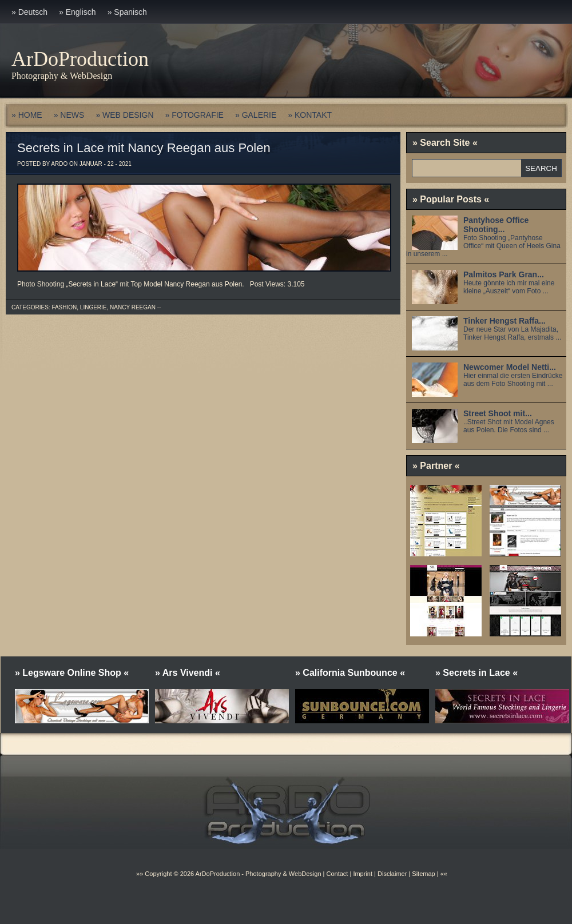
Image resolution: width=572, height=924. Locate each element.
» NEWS (69, 115)
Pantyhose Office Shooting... (496, 225)
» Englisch (78, 12)
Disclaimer (392, 874)
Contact (337, 874)
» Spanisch (127, 12)
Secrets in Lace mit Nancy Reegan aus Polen (144, 148)
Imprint (363, 874)
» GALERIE (256, 115)
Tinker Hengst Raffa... (505, 321)
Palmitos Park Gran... (504, 274)
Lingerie (94, 307)
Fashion (64, 307)
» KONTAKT (310, 115)
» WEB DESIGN (124, 115)
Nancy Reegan (133, 307)
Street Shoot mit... (498, 413)
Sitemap (422, 874)
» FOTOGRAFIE (194, 115)
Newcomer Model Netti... (510, 367)
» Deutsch (29, 12)
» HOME (27, 115)
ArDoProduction (80, 59)
